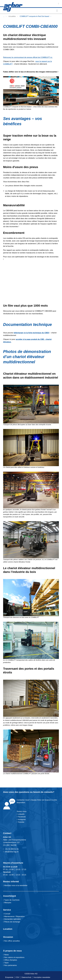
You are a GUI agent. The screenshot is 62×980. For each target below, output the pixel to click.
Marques (7, 903)
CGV (17, 977)
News (6, 955)
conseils (48, 792)
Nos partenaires (10, 965)
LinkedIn (21, 814)
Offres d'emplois (10, 960)
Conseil (7, 914)
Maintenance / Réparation (14, 916)
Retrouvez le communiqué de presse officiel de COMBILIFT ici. (28, 57)
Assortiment (10, 896)
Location (8, 929)
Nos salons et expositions (14, 957)
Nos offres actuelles (11, 941)
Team (6, 963)
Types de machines (12, 900)
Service (7, 910)
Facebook (21, 817)
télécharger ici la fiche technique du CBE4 (31, 333)
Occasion (8, 937)
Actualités (12, 16)
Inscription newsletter (42, 977)
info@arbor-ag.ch (12, 852)
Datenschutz (26, 977)
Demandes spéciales (13, 919)
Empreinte (9, 977)
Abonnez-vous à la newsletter (15, 885)
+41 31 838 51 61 (12, 849)
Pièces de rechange (12, 922)
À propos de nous (12, 951)
